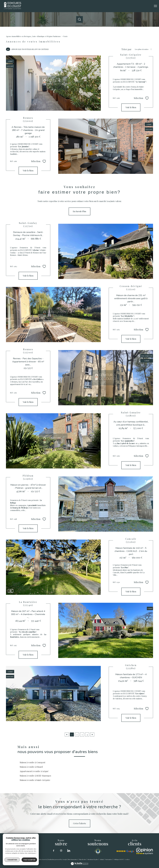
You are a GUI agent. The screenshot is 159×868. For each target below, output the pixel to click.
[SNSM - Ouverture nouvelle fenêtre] (98, 851)
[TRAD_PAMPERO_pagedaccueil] (13, 8)
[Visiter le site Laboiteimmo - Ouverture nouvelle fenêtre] (79, 864)
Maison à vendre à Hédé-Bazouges (35, 776)
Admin (102, 859)
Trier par (126, 49)
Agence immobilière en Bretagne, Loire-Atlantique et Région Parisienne (33, 36)
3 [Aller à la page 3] (82, 734)
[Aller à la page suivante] (92, 734)
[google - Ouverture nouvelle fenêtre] (125, 851)
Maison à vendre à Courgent (32, 762)
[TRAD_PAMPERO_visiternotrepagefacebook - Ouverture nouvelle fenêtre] (54, 851)
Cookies (127, 859)
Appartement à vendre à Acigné (34, 771)
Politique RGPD (118, 859)
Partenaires (109, 859)
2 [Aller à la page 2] (77, 734)
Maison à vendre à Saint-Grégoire (35, 780)
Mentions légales (93, 859)
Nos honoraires (73, 859)
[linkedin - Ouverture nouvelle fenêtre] (69, 851)
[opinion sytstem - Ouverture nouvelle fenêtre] (144, 851)
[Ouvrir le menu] (155, 6)
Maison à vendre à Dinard (31, 767)
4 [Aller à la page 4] (87, 734)
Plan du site (82, 859)
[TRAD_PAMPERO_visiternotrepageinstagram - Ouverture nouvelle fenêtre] (61, 851)
